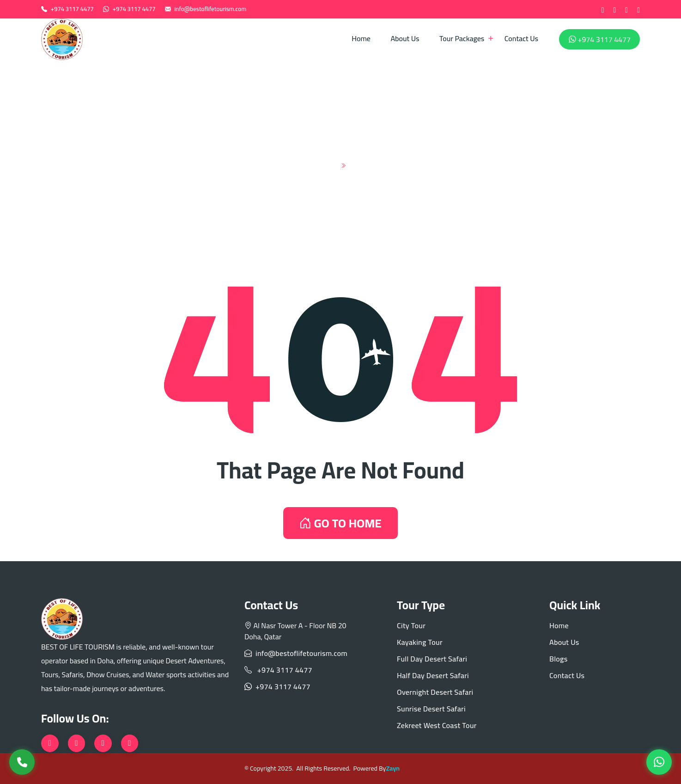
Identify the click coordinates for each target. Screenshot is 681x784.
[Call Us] (22, 762)
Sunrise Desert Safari (431, 709)
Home (361, 38)
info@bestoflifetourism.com (210, 9)
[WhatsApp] (659, 762)
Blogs (558, 659)
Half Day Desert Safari (433, 675)
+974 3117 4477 (72, 9)
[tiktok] (638, 9)
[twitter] (614, 9)
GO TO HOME (340, 523)
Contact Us (521, 38)
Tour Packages (462, 38)
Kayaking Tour (420, 642)
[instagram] (626, 9)
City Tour (411, 625)
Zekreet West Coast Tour (437, 725)
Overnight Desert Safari (435, 692)
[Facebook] (603, 9)
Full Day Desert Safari (432, 659)
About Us (405, 38)
